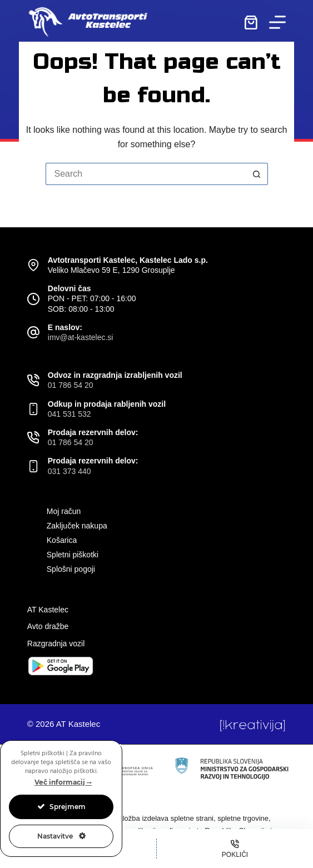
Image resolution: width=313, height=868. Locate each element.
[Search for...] (146, 174)
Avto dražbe (48, 626)
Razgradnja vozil (56, 643)
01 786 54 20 (71, 385)
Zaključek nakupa (77, 526)
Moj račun (64, 511)
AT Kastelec (48, 610)
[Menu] (277, 22)
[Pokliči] (235, 849)
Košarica (62, 540)
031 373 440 (69, 471)
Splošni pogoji (71, 569)
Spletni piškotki (73, 555)
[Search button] (257, 174)
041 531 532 (69, 414)
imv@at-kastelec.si (81, 337)
